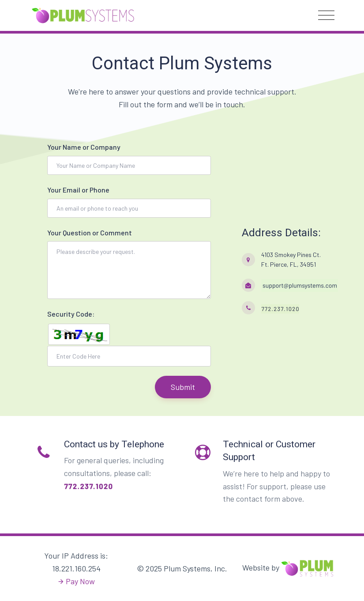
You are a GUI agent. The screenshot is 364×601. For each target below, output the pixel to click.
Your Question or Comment (90, 232)
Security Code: (71, 314)
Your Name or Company (84, 147)
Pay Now (80, 581)
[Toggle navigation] (326, 15)
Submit (183, 387)
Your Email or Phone (78, 190)
